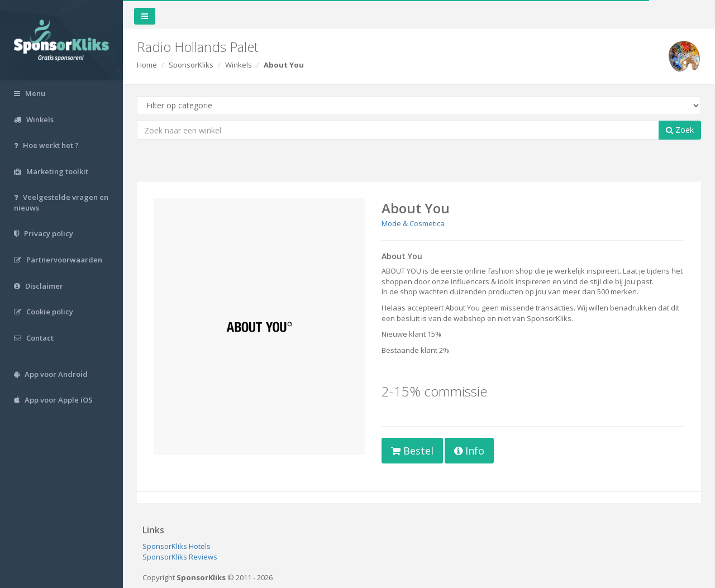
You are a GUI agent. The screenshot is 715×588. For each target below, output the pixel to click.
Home (147, 65)
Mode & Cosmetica (413, 223)
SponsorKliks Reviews (180, 557)
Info (469, 451)
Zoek (680, 130)
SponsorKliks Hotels (177, 546)
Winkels (239, 65)
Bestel (412, 451)
